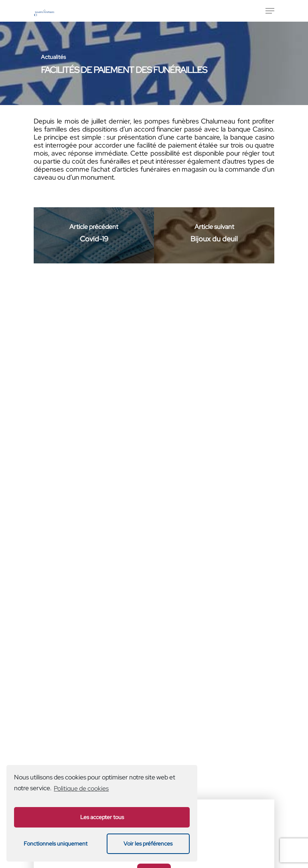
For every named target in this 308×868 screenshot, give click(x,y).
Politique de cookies (81, 788)
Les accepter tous (102, 817)
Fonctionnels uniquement (56, 843)
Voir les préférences (148, 843)
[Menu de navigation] (270, 11)
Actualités (53, 57)
